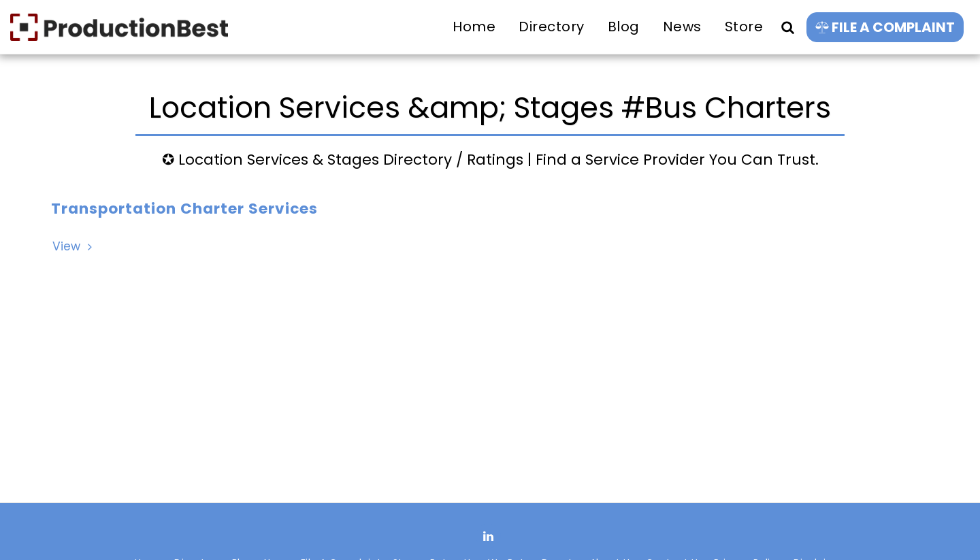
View (74, 247)
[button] (787, 27)
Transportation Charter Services (184, 209)
